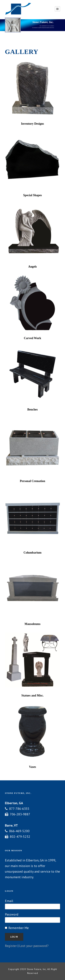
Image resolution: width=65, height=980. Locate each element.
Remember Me (19, 928)
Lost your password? (34, 946)
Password (12, 914)
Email (9, 901)
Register (11, 946)
